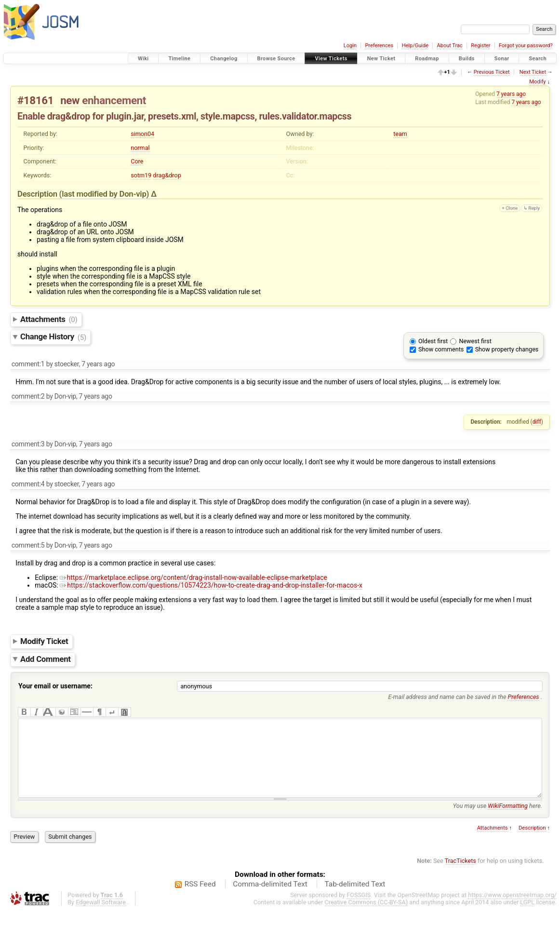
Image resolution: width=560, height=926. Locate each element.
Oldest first (433, 341)
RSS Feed (200, 899)
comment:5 (28, 545)
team (400, 134)
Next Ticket (533, 72)
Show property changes (507, 349)
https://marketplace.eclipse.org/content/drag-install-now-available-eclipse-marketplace (193, 577)
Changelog (224, 59)
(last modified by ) (105, 194)
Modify (537, 82)
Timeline (179, 59)
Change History (53, 337)
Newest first (475, 341)
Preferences (379, 46)
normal (140, 148)
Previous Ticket (492, 72)
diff (537, 422)
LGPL (527, 917)
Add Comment (46, 659)
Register (480, 46)
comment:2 (28, 396)
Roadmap (427, 59)
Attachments (49, 319)
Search (538, 59)
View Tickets (331, 59)
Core (137, 161)
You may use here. (498, 820)
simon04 (142, 134)
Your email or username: (55, 686)
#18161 (35, 100)
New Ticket (381, 59)
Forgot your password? (526, 46)
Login (350, 46)
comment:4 (28, 484)
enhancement (114, 100)
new (70, 100)
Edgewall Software (101, 917)
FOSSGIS (359, 909)
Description (532, 842)
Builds (467, 59)
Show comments (441, 349)
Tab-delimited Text (355, 899)
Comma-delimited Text (270, 899)
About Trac (450, 46)
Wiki (143, 59)
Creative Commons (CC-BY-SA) (367, 917)
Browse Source (276, 59)
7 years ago (511, 94)
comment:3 (28, 444)
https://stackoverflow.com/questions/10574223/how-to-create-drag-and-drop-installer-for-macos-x (211, 585)
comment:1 (28, 364)
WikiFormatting (508, 820)
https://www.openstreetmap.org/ (512, 909)
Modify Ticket (44, 641)
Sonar (502, 59)
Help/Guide (415, 46)
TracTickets (460, 875)
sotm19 (141, 175)
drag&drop (167, 175)
